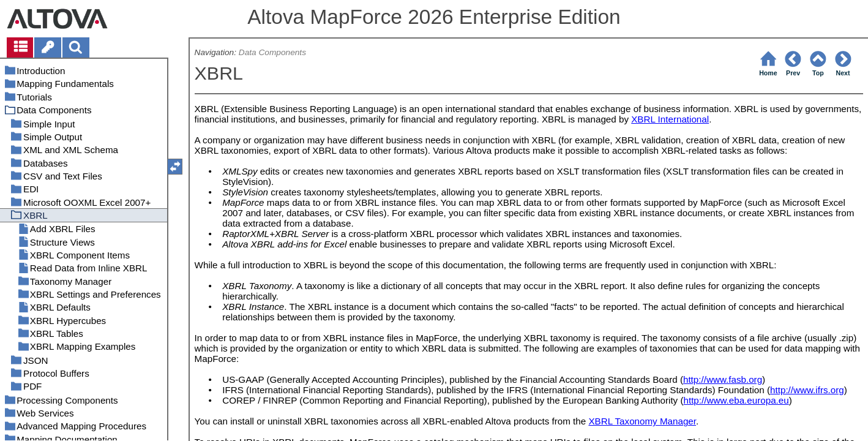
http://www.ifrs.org (807, 390)
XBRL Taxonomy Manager (642, 421)
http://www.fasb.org (723, 379)
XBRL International (670, 119)
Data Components (272, 52)
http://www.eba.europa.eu (736, 400)
